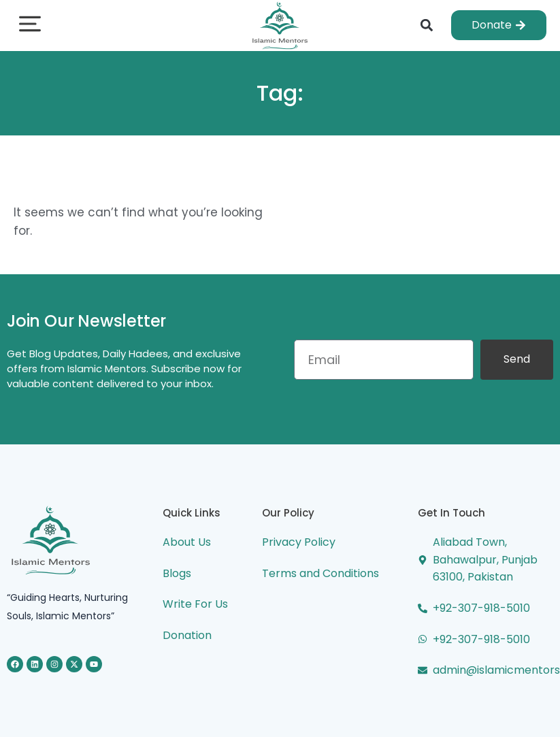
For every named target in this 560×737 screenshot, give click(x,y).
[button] (30, 26)
